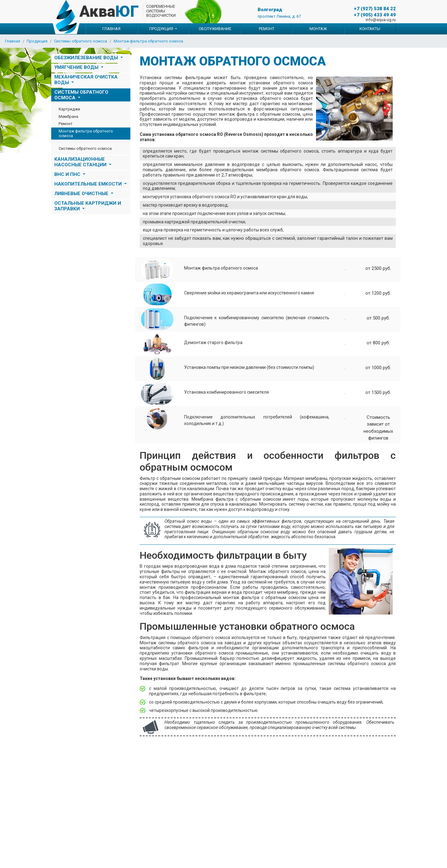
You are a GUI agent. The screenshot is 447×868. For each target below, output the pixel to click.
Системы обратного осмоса (81, 41)
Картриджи (69, 109)
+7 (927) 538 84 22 (375, 9)
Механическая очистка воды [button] (86, 80)
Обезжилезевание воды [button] (87, 58)
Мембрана (68, 116)
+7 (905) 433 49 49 (375, 15)
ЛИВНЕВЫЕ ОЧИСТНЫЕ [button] (82, 194)
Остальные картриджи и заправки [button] (88, 206)
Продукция (37, 41)
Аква (109, 11)
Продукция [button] (162, 29)
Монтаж (318, 29)
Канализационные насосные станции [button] (81, 162)
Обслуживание (215, 29)
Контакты (370, 29)
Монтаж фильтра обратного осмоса (148, 41)
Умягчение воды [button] (77, 67)
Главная (111, 29)
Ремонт (267, 29)
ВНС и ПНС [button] (68, 174)
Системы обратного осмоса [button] (81, 95)
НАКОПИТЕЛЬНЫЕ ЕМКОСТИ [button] (89, 184)
